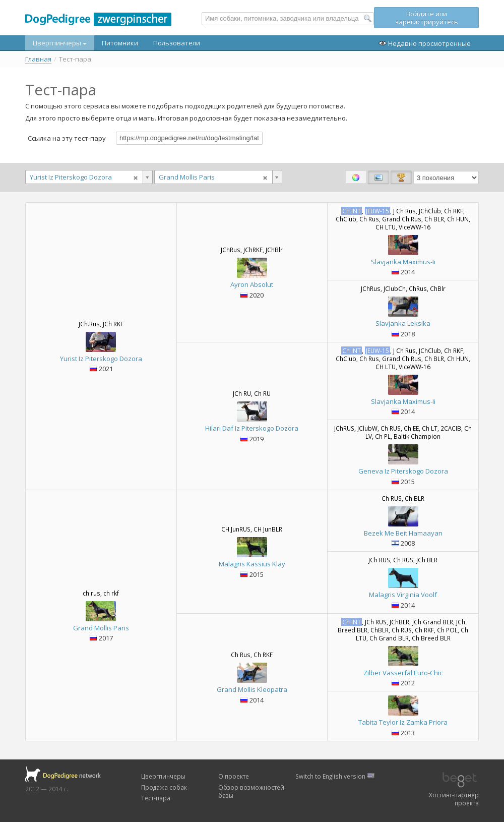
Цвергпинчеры (60, 43)
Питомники (120, 43)
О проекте (234, 776)
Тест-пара (156, 798)
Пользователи (177, 43)
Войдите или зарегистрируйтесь (427, 18)
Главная (38, 59)
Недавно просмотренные (425, 43)
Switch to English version (335, 776)
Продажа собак (164, 787)
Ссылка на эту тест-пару (67, 138)
